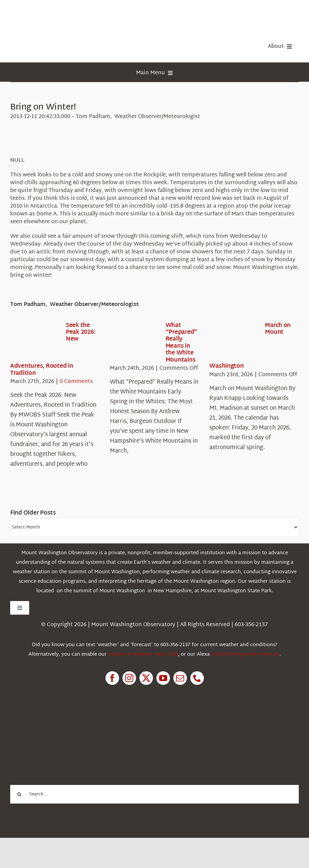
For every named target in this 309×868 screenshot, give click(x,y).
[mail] (180, 678)
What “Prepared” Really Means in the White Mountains (181, 343)
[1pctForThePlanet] (61, 723)
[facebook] (112, 678)
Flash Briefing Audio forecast (245, 654)
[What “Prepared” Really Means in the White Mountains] (134, 342)
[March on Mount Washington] (234, 342)
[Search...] (154, 794)
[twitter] (146, 678)
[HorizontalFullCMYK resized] (61, 13)
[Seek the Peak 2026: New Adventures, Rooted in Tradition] (35, 342)
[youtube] (163, 678)
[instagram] (129, 678)
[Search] (20, 794)
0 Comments (76, 382)
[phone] (197, 678)
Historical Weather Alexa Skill (143, 654)
